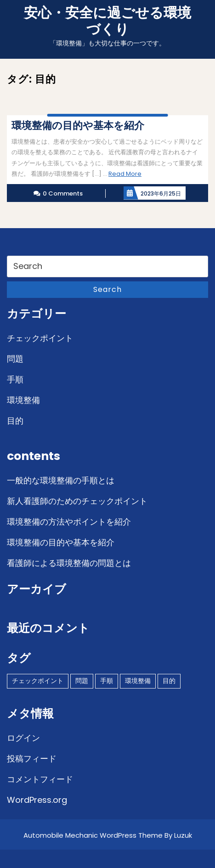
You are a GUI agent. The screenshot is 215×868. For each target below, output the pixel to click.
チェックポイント (40, 338)
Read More (125, 174)
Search (107, 289)
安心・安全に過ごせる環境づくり (107, 21)
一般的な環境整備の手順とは (61, 480)
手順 (15, 379)
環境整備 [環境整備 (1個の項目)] (138, 681)
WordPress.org (37, 800)
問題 (15, 359)
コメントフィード (40, 779)
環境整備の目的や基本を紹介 (61, 542)
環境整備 (23, 400)
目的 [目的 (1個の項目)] (169, 681)
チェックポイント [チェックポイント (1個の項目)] (38, 681)
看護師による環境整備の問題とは (69, 563)
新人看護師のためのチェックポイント (77, 501)
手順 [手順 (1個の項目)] (107, 681)
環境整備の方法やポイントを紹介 (69, 522)
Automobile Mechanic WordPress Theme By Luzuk (108, 835)
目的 (15, 421)
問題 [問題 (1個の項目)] (82, 681)
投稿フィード (32, 759)
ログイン (23, 738)
